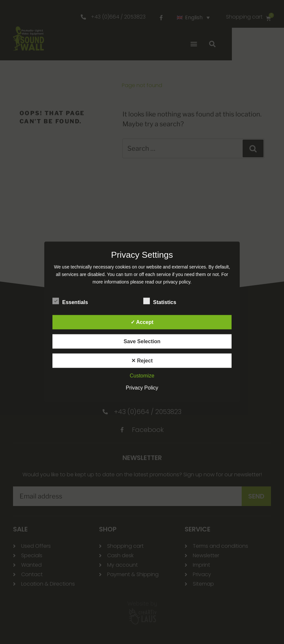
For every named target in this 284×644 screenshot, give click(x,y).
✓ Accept (142, 322)
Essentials (70, 301)
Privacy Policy (142, 388)
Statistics (160, 301)
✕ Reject (142, 361)
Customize (142, 376)
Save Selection (142, 341)
